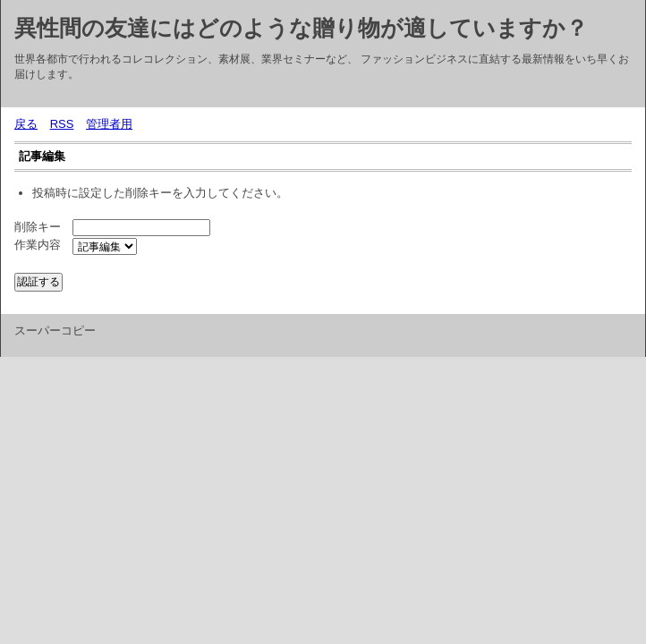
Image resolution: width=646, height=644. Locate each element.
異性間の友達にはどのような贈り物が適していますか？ (301, 28)
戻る (26, 124)
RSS (62, 124)
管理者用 (109, 124)
